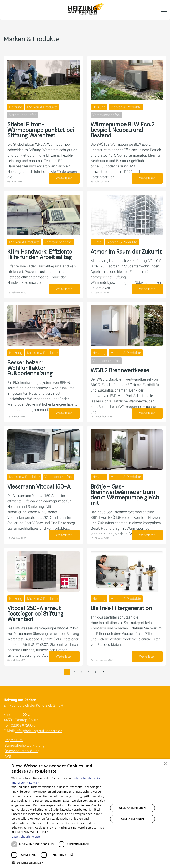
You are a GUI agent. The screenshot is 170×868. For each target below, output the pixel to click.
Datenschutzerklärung (22, 751)
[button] (164, 10)
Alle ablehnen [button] (132, 819)
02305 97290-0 (23, 725)
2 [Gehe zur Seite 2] (74, 672)
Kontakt (34, 783)
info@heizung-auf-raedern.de (39, 731)
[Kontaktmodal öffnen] (6, 10)
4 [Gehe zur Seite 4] (89, 672)
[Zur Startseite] (85, 10)
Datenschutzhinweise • (88, 778)
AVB (8, 756)
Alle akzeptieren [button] (132, 808)
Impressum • (20, 783)
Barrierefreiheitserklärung (25, 745)
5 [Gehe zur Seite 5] (96, 672)
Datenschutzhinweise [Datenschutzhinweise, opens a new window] (26, 837)
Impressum (14, 740)
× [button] (165, 764)
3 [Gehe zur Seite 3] (81, 672)
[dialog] (85, 813)
